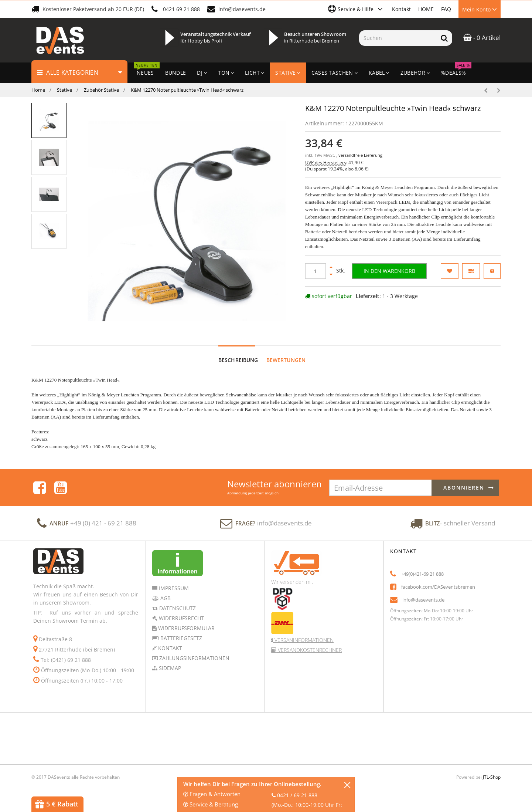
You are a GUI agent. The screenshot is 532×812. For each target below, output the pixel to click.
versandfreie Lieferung (360, 155)
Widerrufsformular (186, 628)
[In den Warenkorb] (389, 271)
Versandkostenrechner (309, 650)
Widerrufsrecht (181, 618)
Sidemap (169, 668)
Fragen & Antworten (212, 794)
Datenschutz (177, 608)
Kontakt (401, 9)
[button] (356, 9)
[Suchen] (398, 38)
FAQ (446, 9)
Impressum (173, 588)
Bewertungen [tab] (286, 360)
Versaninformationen (303, 640)
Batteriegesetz (180, 638)
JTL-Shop (492, 777)
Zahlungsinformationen (194, 658)
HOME (426, 9)
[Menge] (316, 271)
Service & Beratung (211, 804)
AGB (165, 598)
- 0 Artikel (482, 38)
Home (38, 90)
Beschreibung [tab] (238, 360)
